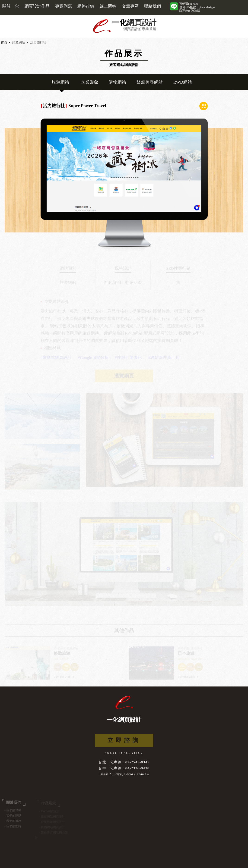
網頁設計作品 (37, 6)
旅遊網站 (19, 42)
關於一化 (11, 6)
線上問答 (108, 6)
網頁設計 (142, 23)
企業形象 (90, 82)
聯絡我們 (153, 6)
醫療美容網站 (150, 82)
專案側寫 (64, 6)
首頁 (4, 42)
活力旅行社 (38, 42)
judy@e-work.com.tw (131, 774)
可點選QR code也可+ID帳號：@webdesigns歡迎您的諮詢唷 (197, 7)
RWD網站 (183, 82)
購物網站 (118, 82)
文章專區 (130, 6)
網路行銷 (86, 6)
